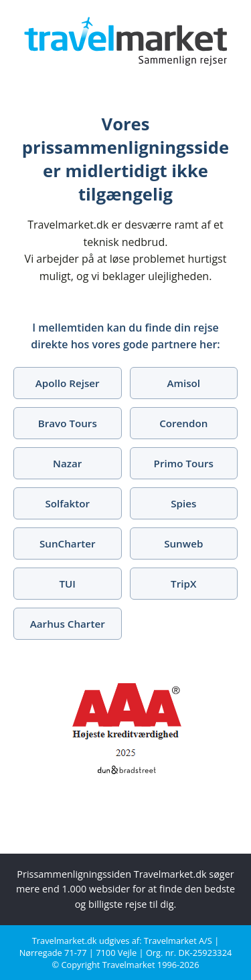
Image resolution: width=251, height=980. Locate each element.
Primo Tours (184, 463)
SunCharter (68, 543)
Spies (183, 503)
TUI (68, 584)
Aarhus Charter (68, 624)
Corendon (183, 423)
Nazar (67, 463)
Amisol (183, 383)
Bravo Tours (68, 423)
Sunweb (183, 543)
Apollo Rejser (68, 383)
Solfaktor (67, 503)
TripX (183, 584)
